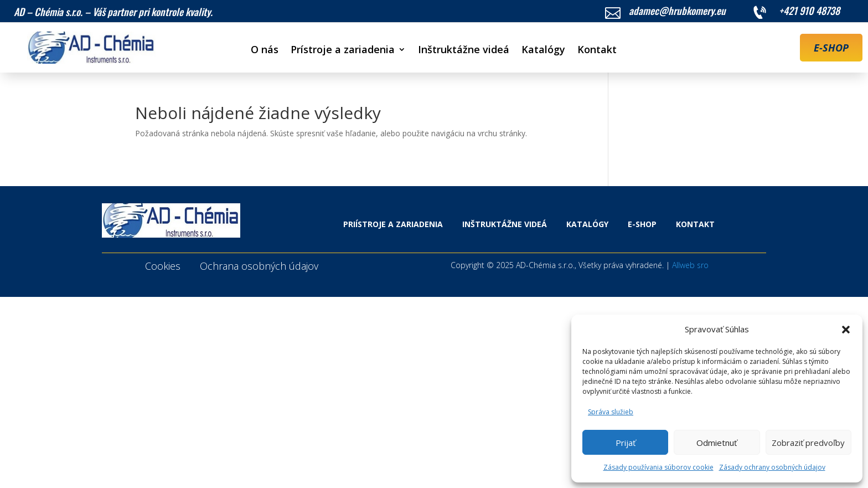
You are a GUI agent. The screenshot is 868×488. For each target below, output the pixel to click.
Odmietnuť (717, 443)
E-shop (642, 224)
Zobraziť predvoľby (808, 443)
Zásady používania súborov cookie (658, 467)
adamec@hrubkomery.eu (677, 11)
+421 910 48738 (809, 11)
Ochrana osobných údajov (259, 266)
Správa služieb (611, 412)
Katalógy (543, 51)
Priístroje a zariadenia (393, 224)
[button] (846, 330)
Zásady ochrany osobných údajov (772, 467)
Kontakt (597, 51)
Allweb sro (690, 265)
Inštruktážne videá (464, 51)
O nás (265, 51)
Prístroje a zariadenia (343, 51)
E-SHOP (831, 48)
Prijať (626, 443)
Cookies (163, 266)
